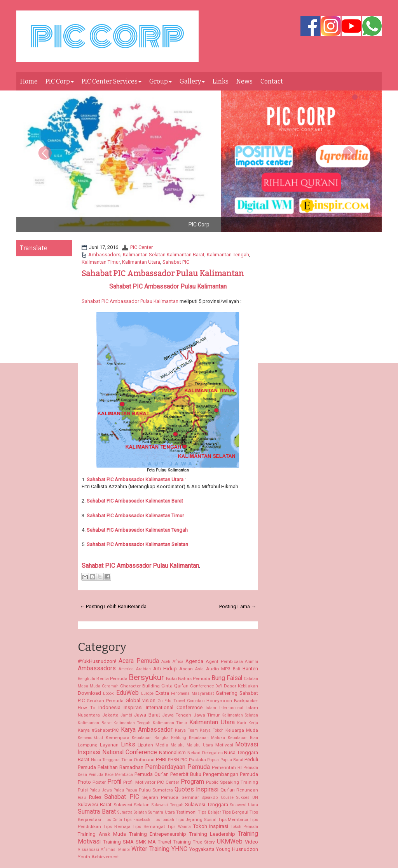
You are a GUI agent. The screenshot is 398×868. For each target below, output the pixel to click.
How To (86, 708)
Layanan (109, 745)
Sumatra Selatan (132, 812)
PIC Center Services (112, 81)
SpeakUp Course (217, 798)
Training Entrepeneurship (158, 834)
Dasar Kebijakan (241, 686)
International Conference (174, 707)
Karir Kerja (248, 723)
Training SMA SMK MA (129, 842)
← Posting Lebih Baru (104, 606)
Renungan (247, 790)
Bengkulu (86, 679)
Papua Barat (232, 760)
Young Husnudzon (237, 849)
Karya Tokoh (212, 730)
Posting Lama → (238, 606)
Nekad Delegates (205, 753)
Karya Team (186, 730)
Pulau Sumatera (156, 790)
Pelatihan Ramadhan (120, 767)
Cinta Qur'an (175, 686)
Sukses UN (247, 798)
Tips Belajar (209, 812)
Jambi (126, 715)
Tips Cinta (112, 820)
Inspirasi (133, 707)
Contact (272, 81)
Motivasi (224, 745)
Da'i (219, 686)
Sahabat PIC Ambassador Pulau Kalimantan (163, 273)
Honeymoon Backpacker (232, 701)
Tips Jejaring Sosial (196, 819)
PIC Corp (60, 81)
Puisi (83, 790)
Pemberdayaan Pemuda (177, 767)
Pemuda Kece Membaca (111, 775)
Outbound (144, 760)
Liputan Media (153, 745)
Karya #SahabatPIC (98, 730)
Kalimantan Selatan (137, 544)
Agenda (194, 661)
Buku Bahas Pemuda (188, 678)
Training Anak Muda (102, 834)
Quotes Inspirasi (196, 790)
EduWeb (127, 693)
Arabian (143, 669)
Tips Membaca (233, 819)
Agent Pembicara (224, 661)
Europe (147, 693)
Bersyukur (146, 677)
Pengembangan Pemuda (230, 774)
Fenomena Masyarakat (192, 693)
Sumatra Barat (97, 812)
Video (251, 842)
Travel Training (174, 842)
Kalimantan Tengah (228, 255)
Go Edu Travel (171, 701)
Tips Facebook (137, 820)
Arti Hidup (165, 669)
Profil (114, 782)
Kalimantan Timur (101, 262)
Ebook (108, 693)
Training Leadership (212, 834)
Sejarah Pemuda (160, 797)
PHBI (161, 759)
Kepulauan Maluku (207, 738)
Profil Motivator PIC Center (151, 782)
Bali (237, 669)
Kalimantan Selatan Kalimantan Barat (164, 255)
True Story (204, 842)
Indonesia (109, 707)
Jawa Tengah (177, 715)
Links (221, 81)
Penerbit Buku (186, 774)
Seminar (190, 797)
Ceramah (110, 686)
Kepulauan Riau (243, 738)
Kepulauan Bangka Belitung (159, 738)
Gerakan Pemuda (105, 701)
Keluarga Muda (242, 730)
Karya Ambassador (147, 730)
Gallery (192, 81)
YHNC (179, 849)
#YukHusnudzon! (97, 661)
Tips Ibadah (163, 820)
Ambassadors (104, 255)
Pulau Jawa (100, 790)
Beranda (137, 606)
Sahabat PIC (176, 262)
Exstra (162, 693)
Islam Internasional (224, 708)
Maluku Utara (200, 745)
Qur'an (228, 790)
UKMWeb (230, 842)
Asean (186, 669)
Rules (95, 797)
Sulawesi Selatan (132, 805)
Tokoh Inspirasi (211, 826)
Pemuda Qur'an (152, 774)
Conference (202, 686)
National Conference (130, 752)
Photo (84, 782)
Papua (213, 760)
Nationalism (172, 752)
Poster (99, 782)
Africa (178, 662)
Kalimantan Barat (164, 501)
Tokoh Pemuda (244, 827)
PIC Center (141, 247)
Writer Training (150, 849)
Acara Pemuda (139, 661)
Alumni (251, 662)
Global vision (141, 700)
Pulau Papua (125, 790)
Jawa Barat (147, 715)
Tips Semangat (149, 826)
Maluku (178, 745)
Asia (199, 669)
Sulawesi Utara (244, 805)
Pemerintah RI (227, 767)
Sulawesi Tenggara (207, 805)
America (126, 669)
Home (29, 81)
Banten (250, 669)
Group (161, 81)
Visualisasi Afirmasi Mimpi (104, 850)
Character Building (140, 686)
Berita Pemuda (112, 678)
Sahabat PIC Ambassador (115, 501)
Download (89, 693)
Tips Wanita (179, 827)
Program (192, 782)
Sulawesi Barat (95, 805)
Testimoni (186, 812)
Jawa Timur (207, 715)
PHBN (174, 760)
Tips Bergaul (235, 812)
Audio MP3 (218, 669)
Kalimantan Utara (141, 262)
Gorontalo (196, 701)
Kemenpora (118, 738)
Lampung (88, 745)
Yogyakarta (202, 849)
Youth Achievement (98, 857)
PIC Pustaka (193, 760)
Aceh (166, 662)
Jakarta (110, 715)
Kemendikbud (90, 738)
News (244, 81)
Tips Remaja (117, 826)
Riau (82, 798)
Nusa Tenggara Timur (112, 760)
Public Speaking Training (232, 782)
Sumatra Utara (161, 812)
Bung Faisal (227, 678)
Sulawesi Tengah (168, 805)
